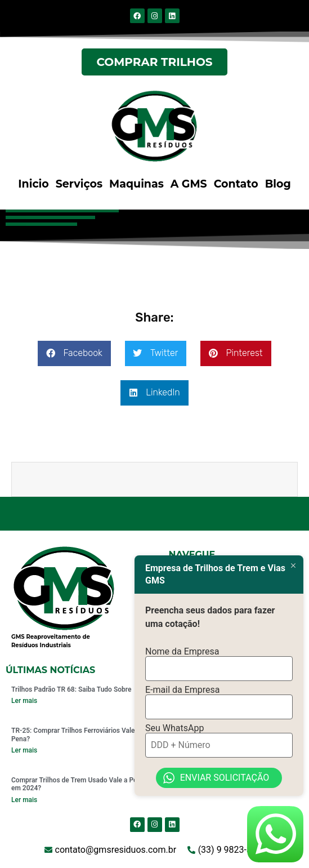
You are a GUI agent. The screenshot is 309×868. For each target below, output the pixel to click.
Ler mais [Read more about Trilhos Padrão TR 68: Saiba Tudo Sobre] (24, 701)
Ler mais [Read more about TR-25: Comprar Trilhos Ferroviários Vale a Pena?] (24, 750)
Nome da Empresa (182, 652)
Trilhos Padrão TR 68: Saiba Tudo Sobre (71, 689)
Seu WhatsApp (174, 728)
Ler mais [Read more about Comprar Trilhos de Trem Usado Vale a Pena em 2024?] (24, 800)
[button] (74, 353)
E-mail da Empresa (183, 690)
